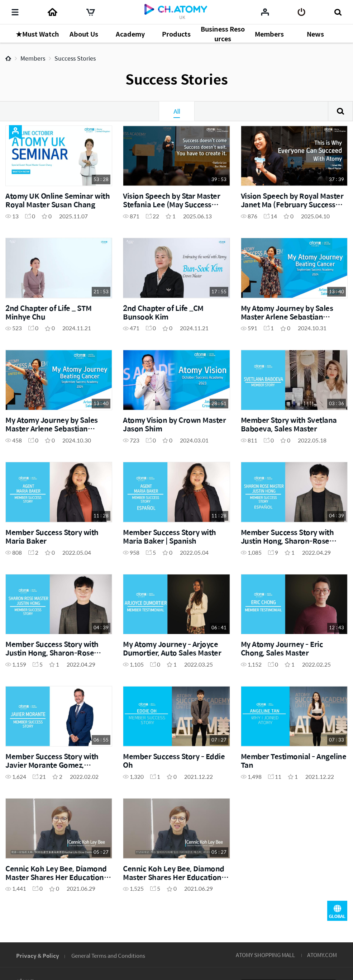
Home (8, 58)
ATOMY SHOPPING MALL (265, 955)
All (177, 111)
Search (340, 111)
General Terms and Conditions (108, 955)
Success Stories (75, 58)
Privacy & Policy (38, 955)
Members (33, 58)
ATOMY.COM (322, 955)
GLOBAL (337, 911)
